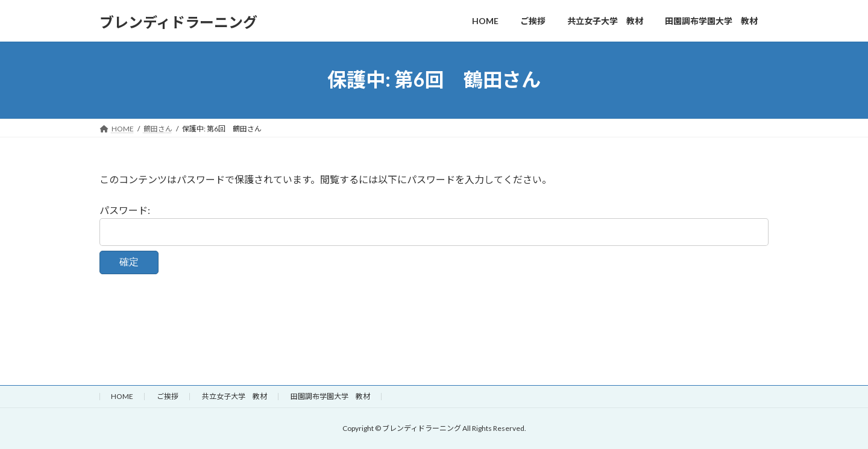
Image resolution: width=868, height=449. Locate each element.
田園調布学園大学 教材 (330, 396)
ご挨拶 (168, 396)
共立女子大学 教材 (234, 396)
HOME (122, 396)
